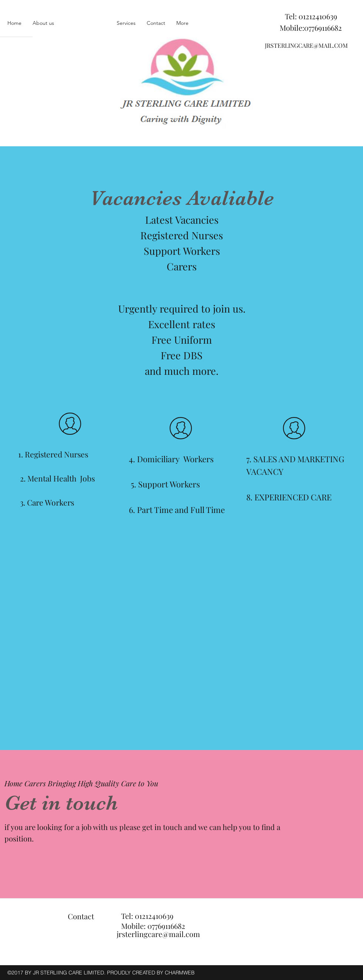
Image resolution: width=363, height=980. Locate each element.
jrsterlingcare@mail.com (158, 934)
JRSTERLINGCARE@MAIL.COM (306, 45)
